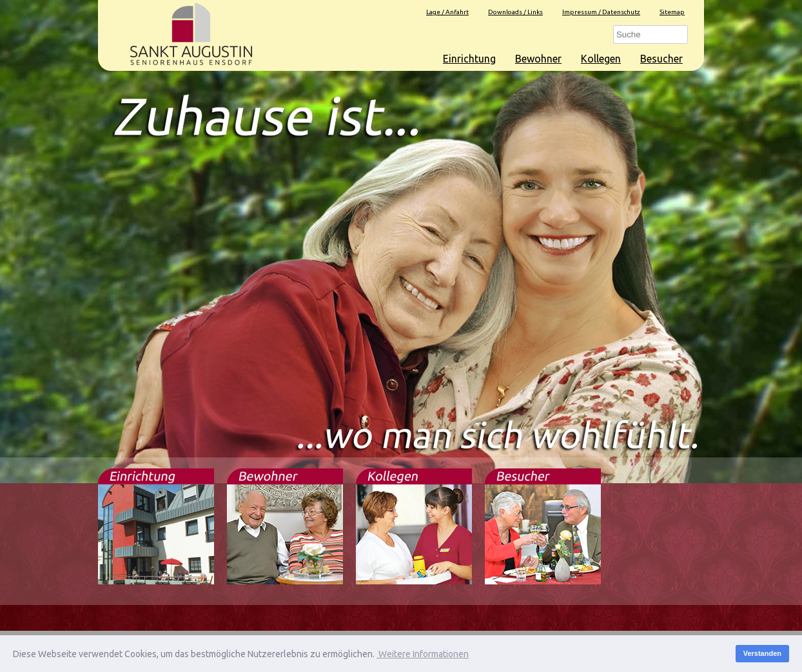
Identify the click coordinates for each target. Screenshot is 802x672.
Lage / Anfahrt (447, 12)
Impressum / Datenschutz (601, 12)
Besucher (661, 59)
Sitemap (672, 12)
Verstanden (762, 653)
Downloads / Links (515, 12)
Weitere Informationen (423, 654)
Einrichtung (469, 59)
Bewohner (538, 59)
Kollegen (601, 59)
